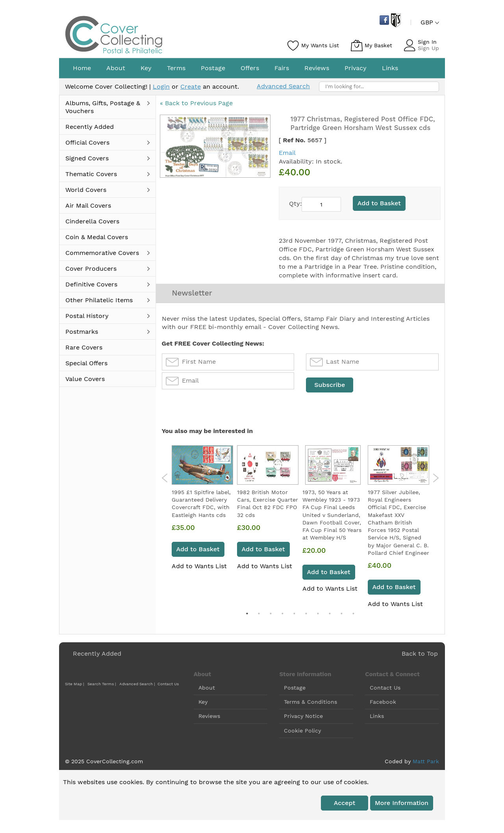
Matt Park (426, 762)
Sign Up (428, 48)
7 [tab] (318, 615)
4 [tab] (282, 615)
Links (377, 717)
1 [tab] (247, 615)
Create (191, 86)
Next (436, 479)
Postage (295, 689)
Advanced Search (283, 86)
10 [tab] (353, 615)
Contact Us (168, 685)
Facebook (383, 703)
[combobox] (379, 87)
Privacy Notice (303, 717)
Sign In (427, 42)
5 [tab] (294, 615)
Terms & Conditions (310, 703)
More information (402, 804)
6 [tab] (306, 615)
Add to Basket (198, 550)
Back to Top (420, 655)
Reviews (209, 717)
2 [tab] (259, 615)
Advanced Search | (138, 685)
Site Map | (74, 685)
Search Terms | (102, 685)
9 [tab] (341, 615)
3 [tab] (271, 615)
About (207, 689)
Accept (345, 804)
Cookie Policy (302, 731)
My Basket (378, 45)
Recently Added (97, 655)
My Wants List (320, 45)
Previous (165, 479)
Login (161, 86)
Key (203, 703)
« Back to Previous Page (196, 103)
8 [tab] (330, 615)
